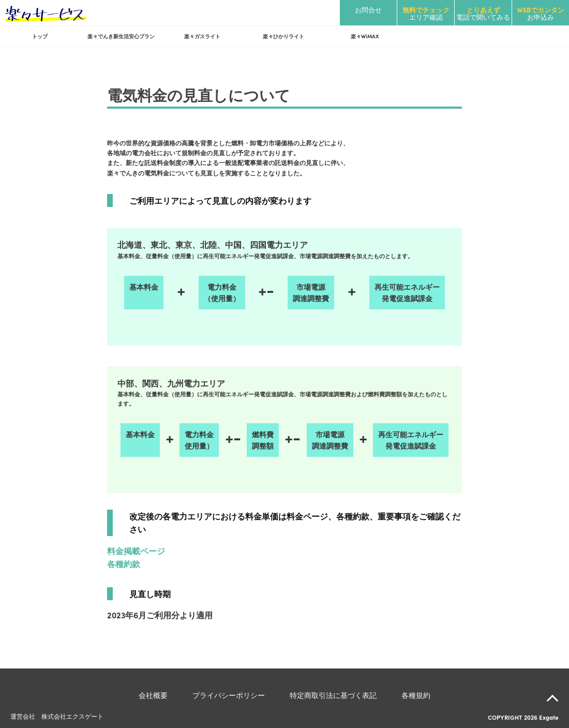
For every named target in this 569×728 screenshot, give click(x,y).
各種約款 (124, 563)
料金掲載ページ (136, 551)
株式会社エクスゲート (72, 716)
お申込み (541, 13)
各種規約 (416, 695)
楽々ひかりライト (283, 36)
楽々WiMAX (365, 36)
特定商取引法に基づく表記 (333, 695)
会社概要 (153, 695)
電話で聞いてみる (483, 13)
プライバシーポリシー (229, 695)
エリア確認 (426, 13)
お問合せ (368, 10)
